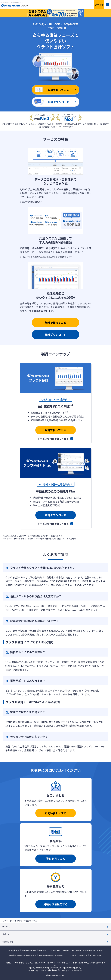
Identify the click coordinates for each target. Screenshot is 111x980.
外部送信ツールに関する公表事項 (23, 955)
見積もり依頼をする (56, 904)
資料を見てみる (56, 859)
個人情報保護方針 (29, 950)
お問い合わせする (56, 813)
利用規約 (66, 950)
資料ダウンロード (56, 335)
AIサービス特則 (96, 955)
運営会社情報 (14, 950)
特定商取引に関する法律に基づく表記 (87, 950)
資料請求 (99, 5)
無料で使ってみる (55, 323)
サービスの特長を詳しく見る (53, 439)
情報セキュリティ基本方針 (49, 950)
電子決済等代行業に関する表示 (51, 955)
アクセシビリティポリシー (77, 955)
